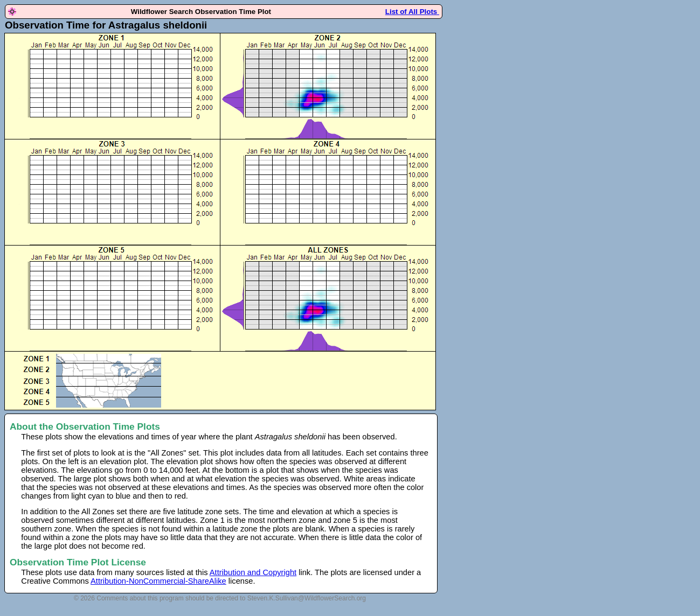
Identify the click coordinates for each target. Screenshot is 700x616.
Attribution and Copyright (253, 572)
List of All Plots (412, 12)
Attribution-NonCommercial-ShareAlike (158, 581)
